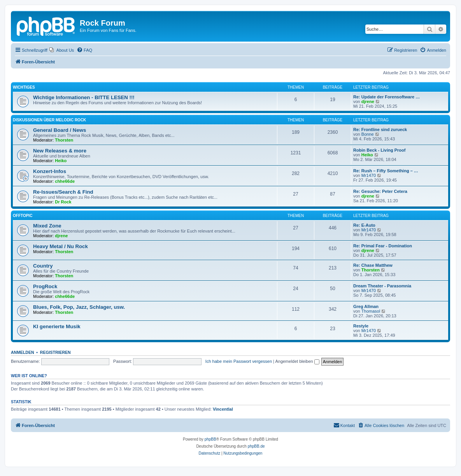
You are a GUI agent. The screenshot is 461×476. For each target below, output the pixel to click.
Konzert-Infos (50, 171)
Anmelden (23, 352)
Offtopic (23, 216)
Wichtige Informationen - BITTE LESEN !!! (84, 97)
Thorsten (64, 140)
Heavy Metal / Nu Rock (60, 246)
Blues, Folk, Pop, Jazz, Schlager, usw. (79, 307)
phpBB (210, 439)
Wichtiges (24, 87)
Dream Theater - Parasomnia (382, 286)
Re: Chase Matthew (373, 265)
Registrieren (55, 352)
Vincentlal (223, 409)
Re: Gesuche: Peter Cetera (380, 191)
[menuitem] (62, 50)
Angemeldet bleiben (297, 361)
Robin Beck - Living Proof (379, 150)
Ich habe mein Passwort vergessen (239, 361)
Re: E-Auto (364, 225)
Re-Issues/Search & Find (63, 192)
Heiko (61, 161)
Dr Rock (63, 202)
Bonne (368, 134)
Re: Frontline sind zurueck (380, 129)
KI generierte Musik (57, 326)
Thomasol (371, 311)
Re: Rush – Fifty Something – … (386, 171)
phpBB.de (256, 446)
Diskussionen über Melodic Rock (49, 120)
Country (43, 266)
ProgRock (45, 286)
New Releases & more (60, 151)
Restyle (361, 326)
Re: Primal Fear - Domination (383, 246)
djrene (368, 101)
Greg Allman (366, 306)
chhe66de (65, 181)
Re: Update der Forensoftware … (387, 97)
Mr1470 (369, 175)
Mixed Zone (47, 226)
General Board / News (60, 130)
